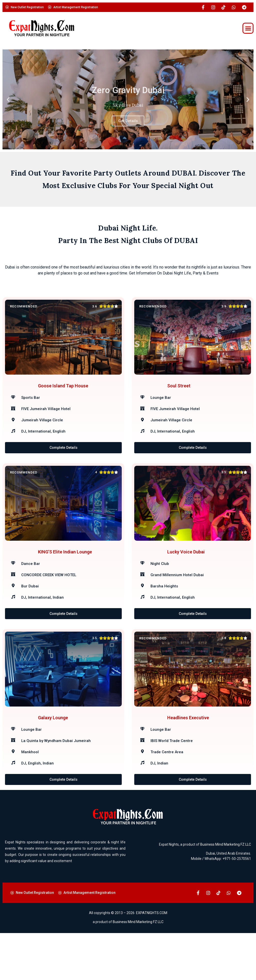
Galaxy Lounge (53, 757)
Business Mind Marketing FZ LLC (226, 891)
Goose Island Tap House (63, 393)
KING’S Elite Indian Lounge (65, 575)
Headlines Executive (188, 757)
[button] (248, 28)
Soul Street (179, 393)
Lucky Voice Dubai (186, 575)
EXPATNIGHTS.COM (152, 960)
